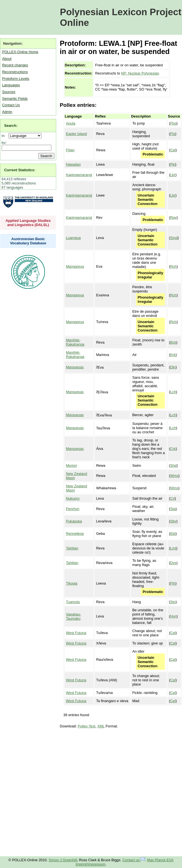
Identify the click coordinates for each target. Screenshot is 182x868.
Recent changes (15, 65)
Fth (173, 583)
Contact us (134, 860)
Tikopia (72, 583)
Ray (173, 217)
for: (4, 143)
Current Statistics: (20, 170)
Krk (173, 355)
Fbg (173, 123)
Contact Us (11, 105)
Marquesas (75, 367)
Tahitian (72, 548)
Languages (11, 85)
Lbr (173, 175)
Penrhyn (73, 509)
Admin (7, 112)
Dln (173, 367)
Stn (173, 602)
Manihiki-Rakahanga (75, 342)
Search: (11, 126)
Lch (173, 392)
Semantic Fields (15, 99)
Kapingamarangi (79, 175)
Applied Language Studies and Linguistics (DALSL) (28, 223)
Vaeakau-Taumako (74, 616)
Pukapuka (74, 521)
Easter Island (77, 134)
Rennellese (75, 534)
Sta (173, 509)
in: (5, 136)
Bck (173, 342)
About (7, 59)
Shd (173, 465)
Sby (173, 521)
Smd (174, 238)
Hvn (173, 616)
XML (101, 726)
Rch (173, 266)
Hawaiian (73, 164)
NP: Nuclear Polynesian (140, 73)
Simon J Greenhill (63, 860)
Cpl (173, 150)
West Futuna (76, 633)
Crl (172, 498)
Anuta (71, 123)
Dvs (173, 563)
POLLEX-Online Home (20, 52)
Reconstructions (15, 72)
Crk (173, 449)
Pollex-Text (87, 726)
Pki (173, 164)
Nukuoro (73, 498)
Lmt (173, 548)
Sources (9, 92)
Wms (174, 476)
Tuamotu (73, 602)
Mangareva (75, 266)
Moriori (71, 465)
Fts (173, 134)
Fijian (70, 150)
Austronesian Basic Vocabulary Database (28, 241)
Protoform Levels (16, 79)
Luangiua (73, 238)
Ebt (173, 534)
